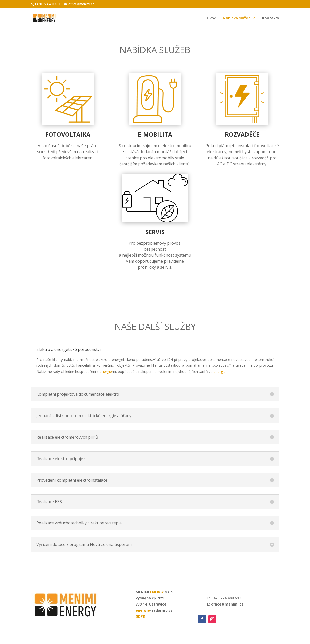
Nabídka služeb (237, 18)
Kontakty (271, 18)
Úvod (212, 18)
